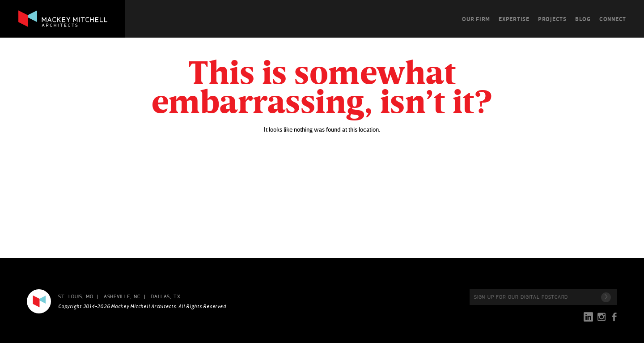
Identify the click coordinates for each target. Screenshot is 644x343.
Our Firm (476, 19)
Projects (552, 19)
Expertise (514, 19)
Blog (583, 19)
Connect (613, 19)
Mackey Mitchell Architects (39, 301)
